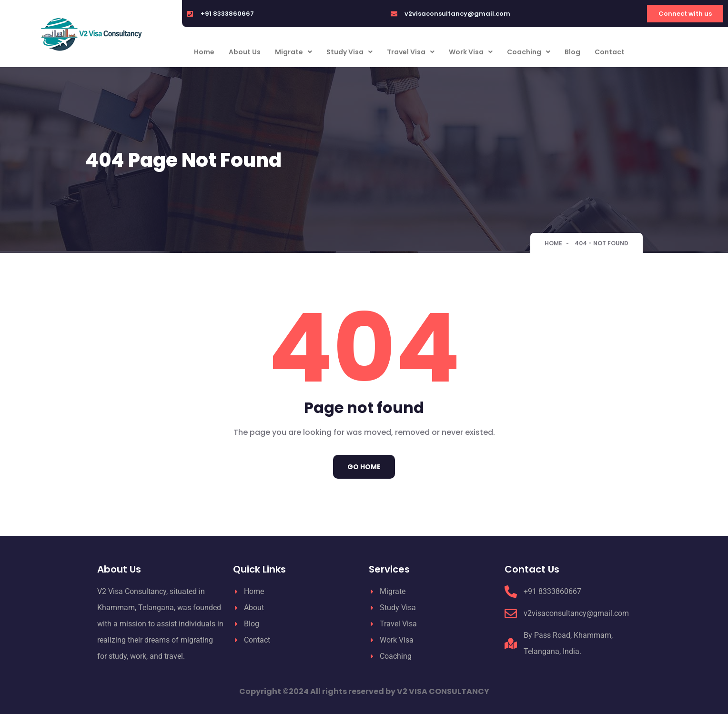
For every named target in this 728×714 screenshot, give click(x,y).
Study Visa (349, 52)
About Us (245, 52)
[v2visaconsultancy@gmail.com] (394, 14)
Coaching (529, 52)
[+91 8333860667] (190, 14)
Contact (610, 52)
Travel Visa (411, 52)
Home (204, 52)
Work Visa (471, 52)
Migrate (293, 52)
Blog (572, 52)
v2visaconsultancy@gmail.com (457, 14)
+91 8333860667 (227, 14)
